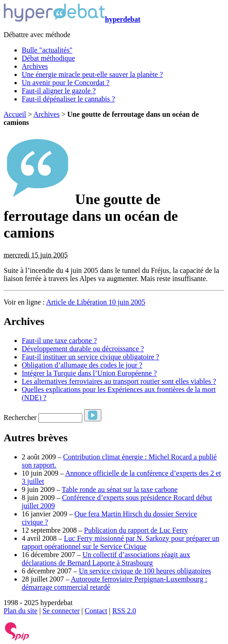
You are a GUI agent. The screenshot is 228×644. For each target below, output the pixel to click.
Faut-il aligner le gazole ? (59, 91)
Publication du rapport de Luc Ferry (136, 530)
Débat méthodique (48, 58)
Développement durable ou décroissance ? (83, 349)
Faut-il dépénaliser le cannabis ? (68, 99)
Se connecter (61, 611)
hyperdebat (72, 19)
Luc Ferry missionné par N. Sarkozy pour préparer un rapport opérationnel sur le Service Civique (121, 542)
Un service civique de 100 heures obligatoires (145, 571)
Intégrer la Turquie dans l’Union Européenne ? (89, 373)
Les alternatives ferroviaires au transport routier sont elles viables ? (119, 381)
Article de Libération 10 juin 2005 (96, 302)
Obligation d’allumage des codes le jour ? (82, 365)
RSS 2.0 (124, 611)
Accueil (15, 114)
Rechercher (20, 417)
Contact (96, 611)
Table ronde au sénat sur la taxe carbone (120, 489)
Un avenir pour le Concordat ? (66, 83)
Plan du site (21, 611)
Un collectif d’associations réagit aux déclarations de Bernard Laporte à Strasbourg (106, 559)
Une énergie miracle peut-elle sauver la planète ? (92, 74)
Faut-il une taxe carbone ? (59, 341)
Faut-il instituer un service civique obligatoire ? (90, 357)
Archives (35, 66)
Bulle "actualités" (47, 50)
